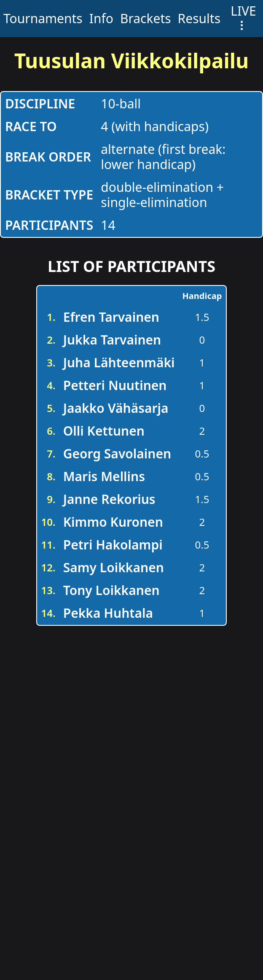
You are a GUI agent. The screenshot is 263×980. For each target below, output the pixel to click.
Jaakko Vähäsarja (116, 408)
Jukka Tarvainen (112, 340)
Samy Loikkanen (114, 567)
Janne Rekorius (109, 499)
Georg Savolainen (117, 454)
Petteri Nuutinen (115, 385)
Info (101, 18)
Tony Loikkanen (111, 590)
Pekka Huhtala (108, 613)
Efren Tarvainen (111, 317)
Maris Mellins (104, 476)
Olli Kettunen (104, 431)
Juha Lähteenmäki (119, 362)
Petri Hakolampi (113, 545)
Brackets (146, 18)
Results (199, 18)
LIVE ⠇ (243, 18)
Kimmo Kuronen (113, 522)
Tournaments (43, 18)
